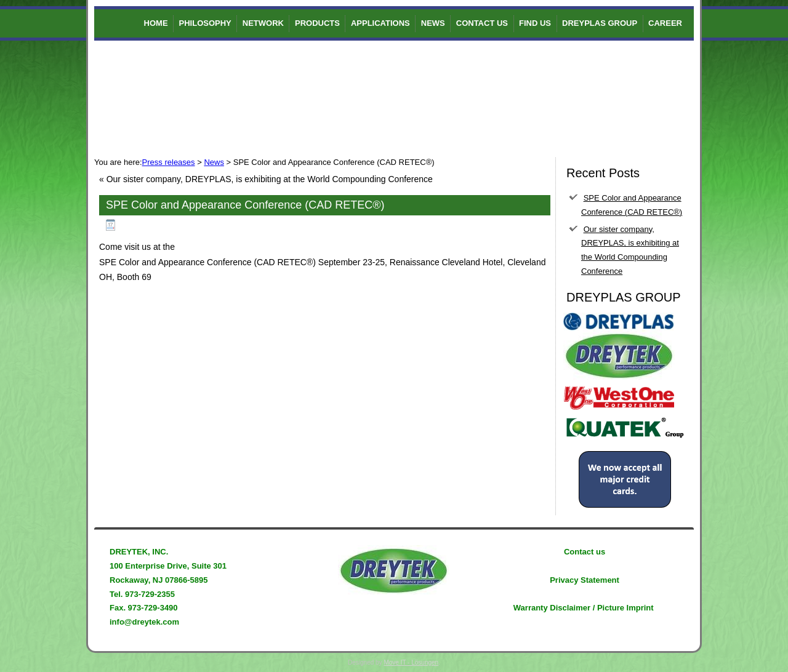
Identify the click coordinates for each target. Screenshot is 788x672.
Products (317, 23)
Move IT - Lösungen (411, 662)
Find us (535, 23)
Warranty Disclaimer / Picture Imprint (584, 608)
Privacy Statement (585, 580)
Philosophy (205, 23)
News (433, 23)
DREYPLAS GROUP (600, 23)
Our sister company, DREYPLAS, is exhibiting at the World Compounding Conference (270, 179)
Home (156, 23)
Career (665, 23)
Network (263, 23)
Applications (380, 23)
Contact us (482, 23)
